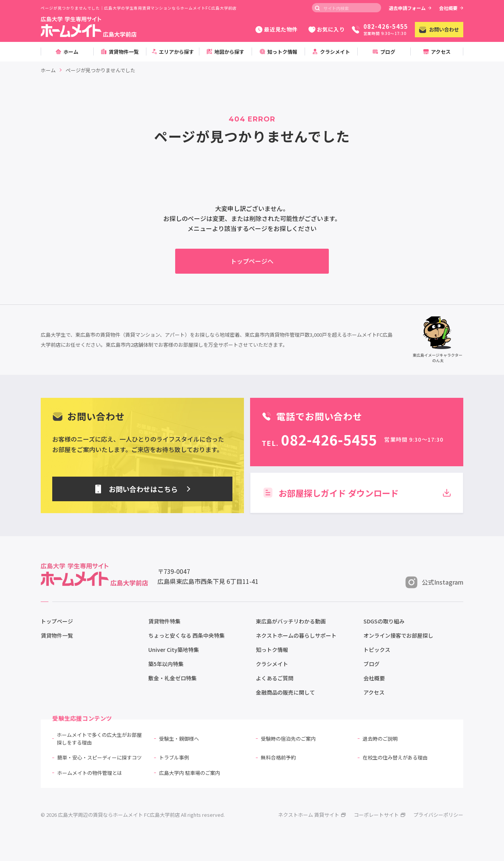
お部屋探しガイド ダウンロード (357, 493)
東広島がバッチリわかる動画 (291, 621)
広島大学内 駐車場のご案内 (190, 773)
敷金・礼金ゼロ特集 (172, 678)
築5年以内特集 (166, 664)
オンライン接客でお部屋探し (398, 635)
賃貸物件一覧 (57, 635)
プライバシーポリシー (438, 815)
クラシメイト (272, 664)
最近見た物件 (276, 29)
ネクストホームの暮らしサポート (296, 635)
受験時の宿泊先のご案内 (288, 739)
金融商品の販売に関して (285, 692)
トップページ (57, 621)
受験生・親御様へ (179, 739)
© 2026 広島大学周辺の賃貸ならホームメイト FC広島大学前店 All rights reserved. (133, 815)
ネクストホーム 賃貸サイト (312, 815)
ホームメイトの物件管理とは (90, 773)
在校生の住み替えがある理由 (395, 757)
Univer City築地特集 (174, 650)
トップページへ (252, 261)
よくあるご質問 (275, 678)
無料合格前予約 (278, 757)
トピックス (377, 650)
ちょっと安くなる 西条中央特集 (187, 635)
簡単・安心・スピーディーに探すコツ (99, 757)
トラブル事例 (174, 757)
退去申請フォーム (410, 8)
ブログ (371, 664)
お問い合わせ (439, 29)
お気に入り (327, 29)
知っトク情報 (272, 650)
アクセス (374, 692)
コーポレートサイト (380, 815)
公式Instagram (434, 582)
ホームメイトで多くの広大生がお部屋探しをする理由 (99, 739)
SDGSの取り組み (384, 621)
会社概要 (451, 8)
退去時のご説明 (380, 739)
